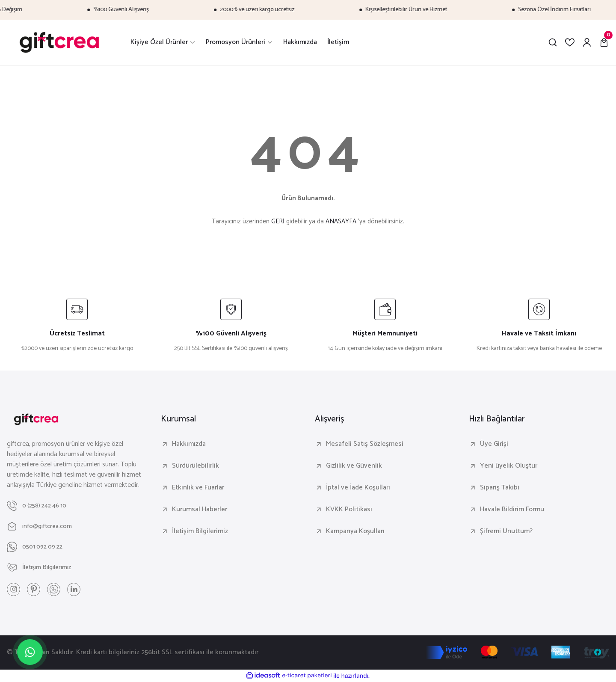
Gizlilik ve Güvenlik (354, 466)
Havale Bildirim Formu (512, 510)
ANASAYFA (341, 221)
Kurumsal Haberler (200, 510)
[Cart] (604, 42)
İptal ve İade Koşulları (358, 488)
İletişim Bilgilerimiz (200, 531)
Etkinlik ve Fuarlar (198, 488)
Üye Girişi (494, 444)
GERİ (278, 221)
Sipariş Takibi (500, 488)
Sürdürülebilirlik (195, 466)
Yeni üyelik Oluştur (509, 466)
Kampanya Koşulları (355, 531)
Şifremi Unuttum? (506, 531)
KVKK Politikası (349, 510)
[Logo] (59, 42)
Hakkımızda (189, 444)
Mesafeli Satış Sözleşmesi (365, 444)
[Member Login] (587, 42)
